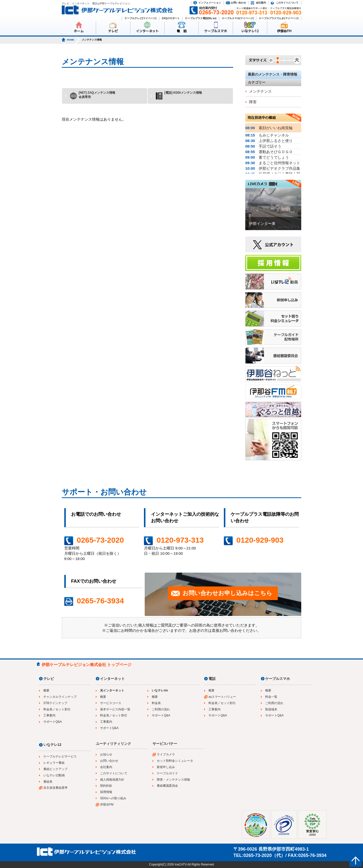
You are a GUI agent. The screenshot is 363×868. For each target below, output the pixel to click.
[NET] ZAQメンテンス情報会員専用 (92, 95)
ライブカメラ (166, 754)
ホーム (79, 31)
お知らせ (106, 754)
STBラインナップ (55, 703)
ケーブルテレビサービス (60, 756)
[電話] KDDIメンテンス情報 (179, 95)
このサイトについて (287, 3)
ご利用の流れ (161, 709)
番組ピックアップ (55, 769)
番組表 (48, 782)
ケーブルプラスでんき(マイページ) (279, 18)
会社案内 (261, 3)
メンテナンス (260, 91)
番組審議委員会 (167, 786)
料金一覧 (271, 697)
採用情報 (106, 792)
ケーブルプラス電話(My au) (201, 18)
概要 (46, 690)
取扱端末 (271, 709)
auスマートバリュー (222, 697)
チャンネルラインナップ (60, 697)
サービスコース (111, 703)
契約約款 (106, 786)
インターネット (147, 31)
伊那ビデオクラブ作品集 (273, 168)
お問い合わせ (238, 3)
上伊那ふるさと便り (269, 141)
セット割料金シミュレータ (175, 761)
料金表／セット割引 (57, 709)
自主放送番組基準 (55, 788)
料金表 (156, 703)
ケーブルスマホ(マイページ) (238, 18)
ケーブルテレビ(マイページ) (141, 18)
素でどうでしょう (267, 157)
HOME (70, 40)
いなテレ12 (250, 31)
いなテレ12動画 (54, 775)
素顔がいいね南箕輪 (269, 128)
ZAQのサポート (171, 18)
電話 (212, 679)
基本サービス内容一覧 (115, 709)
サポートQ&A (53, 722)
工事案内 (49, 715)
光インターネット (112, 690)
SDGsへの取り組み (113, 798)
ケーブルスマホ (216, 31)
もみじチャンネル (267, 135)
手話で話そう (263, 146)
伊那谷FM (284, 31)
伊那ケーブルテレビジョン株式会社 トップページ (86, 665)
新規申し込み (166, 767)
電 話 (182, 31)
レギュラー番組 (54, 763)
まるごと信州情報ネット (273, 163)
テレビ (113, 31)
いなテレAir (160, 690)
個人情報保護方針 (112, 780)
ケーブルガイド (167, 773)
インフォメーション (210, 3)
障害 (253, 102)
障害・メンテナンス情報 (173, 780)
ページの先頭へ (356, 861)
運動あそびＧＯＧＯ (269, 152)
